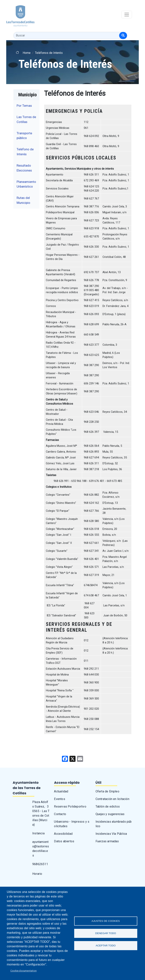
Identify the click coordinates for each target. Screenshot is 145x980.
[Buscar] (123, 36)
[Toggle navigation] (127, 15)
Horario (37, 874)
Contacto (60, 814)
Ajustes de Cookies (106, 921)
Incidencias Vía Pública (111, 834)
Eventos (59, 799)
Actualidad (61, 791)
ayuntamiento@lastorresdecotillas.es (41, 849)
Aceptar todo (106, 946)
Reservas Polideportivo (70, 806)
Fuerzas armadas (107, 841)
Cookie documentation (24, 971)
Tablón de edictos (108, 806)
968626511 (40, 864)
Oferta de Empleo (107, 791)
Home (27, 53)
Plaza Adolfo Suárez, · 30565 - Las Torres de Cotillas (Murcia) (41, 813)
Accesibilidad (63, 834)
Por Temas (24, 106)
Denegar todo (106, 933)
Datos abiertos (64, 841)
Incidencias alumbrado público (114, 824)
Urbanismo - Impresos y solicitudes (72, 824)
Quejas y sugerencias (110, 814)
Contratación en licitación (112, 799)
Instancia (38, 833)
